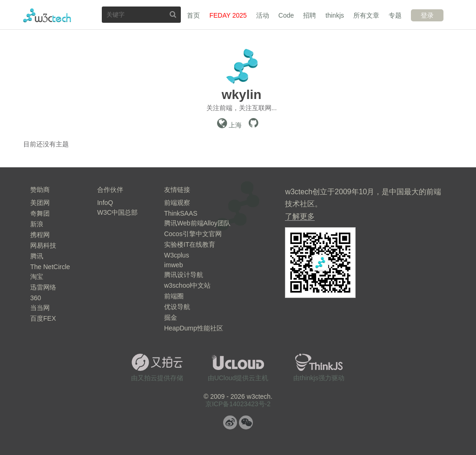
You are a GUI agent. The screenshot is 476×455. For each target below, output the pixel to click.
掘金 (171, 317)
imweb (173, 265)
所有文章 (366, 15)
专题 (395, 15)
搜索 (173, 14)
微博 (230, 422)
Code (286, 15)
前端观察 (177, 203)
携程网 (40, 235)
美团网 (40, 203)
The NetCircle (50, 267)
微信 (246, 422)
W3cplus (177, 255)
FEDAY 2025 (228, 15)
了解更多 (300, 216)
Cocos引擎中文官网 (193, 234)
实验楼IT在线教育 (190, 244)
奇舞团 (40, 213)
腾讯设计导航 (184, 275)
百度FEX (43, 318)
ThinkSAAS (181, 213)
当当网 (40, 308)
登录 (427, 15)
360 (36, 298)
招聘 (310, 15)
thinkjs (335, 15)
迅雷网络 (43, 287)
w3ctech (47, 15)
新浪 (37, 224)
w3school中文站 (187, 285)
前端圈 (174, 296)
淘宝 (37, 277)
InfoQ (105, 203)
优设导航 (177, 307)
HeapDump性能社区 (194, 328)
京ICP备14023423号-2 (238, 404)
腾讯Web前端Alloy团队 (197, 223)
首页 (193, 15)
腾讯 (37, 256)
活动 (263, 15)
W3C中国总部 (117, 212)
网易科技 (43, 245)
